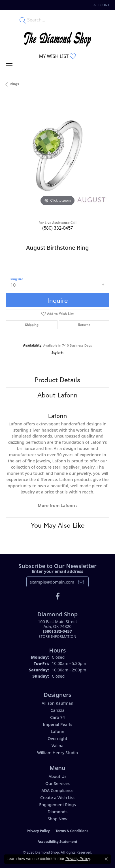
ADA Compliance (57, 790)
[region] (57, 156)
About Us (57, 776)
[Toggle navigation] (9, 67)
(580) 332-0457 (57, 228)
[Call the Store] (58, 631)
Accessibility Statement (57, 842)
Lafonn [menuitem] (57, 731)
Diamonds (57, 812)
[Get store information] (57, 637)
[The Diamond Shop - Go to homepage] (57, 38)
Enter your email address (57, 571)
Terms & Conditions (72, 831)
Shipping (32, 325)
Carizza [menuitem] (57, 710)
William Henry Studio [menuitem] (57, 753)
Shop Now (57, 819)
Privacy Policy (38, 831)
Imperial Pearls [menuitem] (57, 724)
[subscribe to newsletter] (81, 582)
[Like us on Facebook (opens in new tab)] (58, 596)
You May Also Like (58, 525)
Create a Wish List (57, 798)
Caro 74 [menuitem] (57, 717)
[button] (101, 5)
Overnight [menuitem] (57, 738)
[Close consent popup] (106, 859)
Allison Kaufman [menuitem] (57, 703)
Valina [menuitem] (57, 746)
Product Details (57, 380)
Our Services (57, 783)
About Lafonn (57, 395)
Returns (84, 325)
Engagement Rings (57, 805)
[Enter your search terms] (61, 20)
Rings (14, 84)
